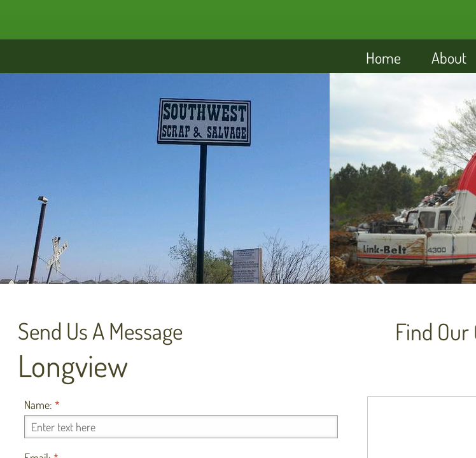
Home (383, 58)
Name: (42, 405)
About (449, 58)
